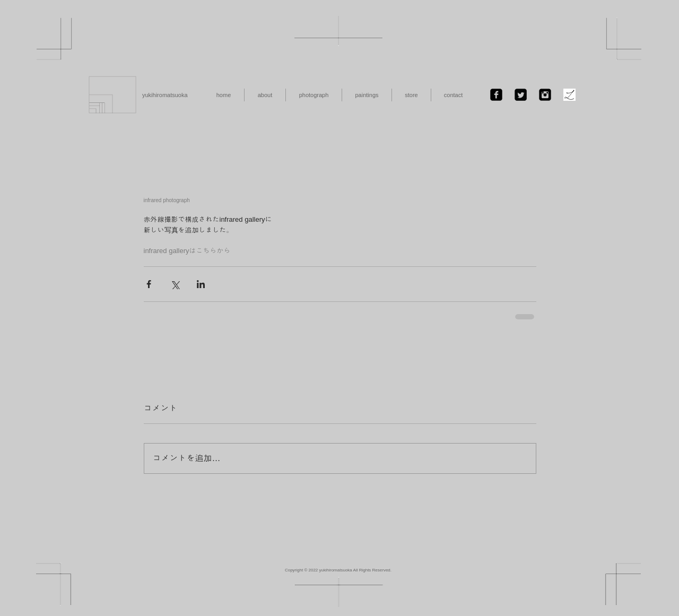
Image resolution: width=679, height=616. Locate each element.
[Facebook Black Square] (496, 95)
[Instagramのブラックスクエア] (545, 95)
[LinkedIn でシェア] (201, 284)
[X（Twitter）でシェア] (175, 284)
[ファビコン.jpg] (569, 95)
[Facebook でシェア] (149, 284)
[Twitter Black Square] (521, 95)
